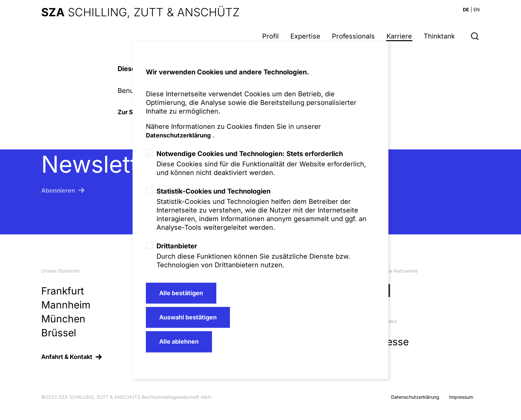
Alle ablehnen (179, 342)
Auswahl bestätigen (188, 317)
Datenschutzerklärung (178, 135)
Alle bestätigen (181, 293)
